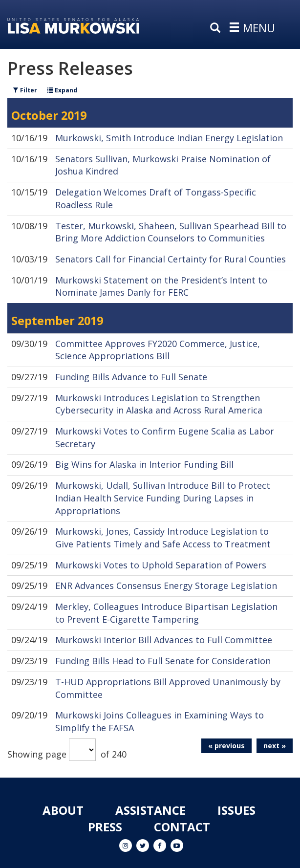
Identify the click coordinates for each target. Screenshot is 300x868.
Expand (62, 90)
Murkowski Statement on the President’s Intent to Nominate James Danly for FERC (161, 286)
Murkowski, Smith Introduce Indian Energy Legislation (169, 138)
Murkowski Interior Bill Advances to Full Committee (164, 640)
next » (275, 746)
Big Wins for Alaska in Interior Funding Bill (144, 464)
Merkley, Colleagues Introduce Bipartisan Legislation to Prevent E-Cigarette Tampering (166, 613)
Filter (25, 90)
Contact (182, 827)
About (63, 810)
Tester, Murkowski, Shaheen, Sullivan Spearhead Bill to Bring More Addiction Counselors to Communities (171, 232)
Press (105, 827)
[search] (217, 28)
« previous (226, 746)
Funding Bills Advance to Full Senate (131, 377)
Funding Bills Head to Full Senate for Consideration (163, 661)
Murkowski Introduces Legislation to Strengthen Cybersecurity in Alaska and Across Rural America (159, 404)
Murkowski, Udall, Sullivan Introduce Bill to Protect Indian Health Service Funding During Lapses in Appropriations (163, 498)
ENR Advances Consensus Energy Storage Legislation (166, 586)
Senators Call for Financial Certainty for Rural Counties (171, 259)
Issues (236, 810)
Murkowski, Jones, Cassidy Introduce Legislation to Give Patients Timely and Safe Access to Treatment (163, 538)
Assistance (150, 810)
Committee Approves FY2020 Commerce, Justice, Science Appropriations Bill (158, 350)
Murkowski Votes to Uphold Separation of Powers (161, 565)
